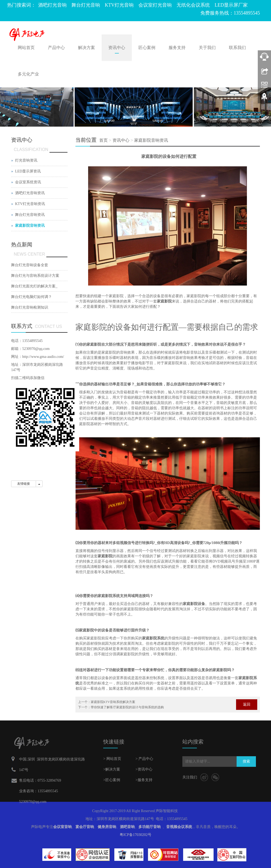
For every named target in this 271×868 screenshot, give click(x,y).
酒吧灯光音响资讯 (30, 193)
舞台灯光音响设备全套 (30, 265)
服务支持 (177, 48)
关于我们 (207, 48)
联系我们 (237, 48)
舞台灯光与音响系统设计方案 (35, 276)
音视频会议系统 (179, 827)
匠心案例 (147, 48)
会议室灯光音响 (155, 5)
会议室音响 (62, 827)
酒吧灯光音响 (52, 5)
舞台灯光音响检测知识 (30, 307)
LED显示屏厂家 (231, 5)
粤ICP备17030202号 (135, 835)
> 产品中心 (144, 759)
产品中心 (56, 48)
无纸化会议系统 (193, 5)
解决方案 (87, 48)
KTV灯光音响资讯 (30, 204)
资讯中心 (117, 48)
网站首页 (26, 48)
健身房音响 (107, 827)
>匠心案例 (112, 780)
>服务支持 (144, 780)
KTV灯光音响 (119, 5)
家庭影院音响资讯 (151, 140)
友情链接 (24, 484)
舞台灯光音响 (86, 5)
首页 (103, 140)
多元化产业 (28, 74)
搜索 (246, 761)
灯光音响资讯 (26, 160)
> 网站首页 (112, 759)
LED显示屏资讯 (28, 171)
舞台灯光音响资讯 (30, 215)
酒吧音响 (127, 827)
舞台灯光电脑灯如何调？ (31, 297)
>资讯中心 (144, 769)
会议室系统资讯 (28, 182)
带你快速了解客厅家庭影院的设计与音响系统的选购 (127, 707)
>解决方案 (112, 769)
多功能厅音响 (150, 827)
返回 (247, 704)
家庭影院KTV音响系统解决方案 (113, 702)
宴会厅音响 (85, 827)
